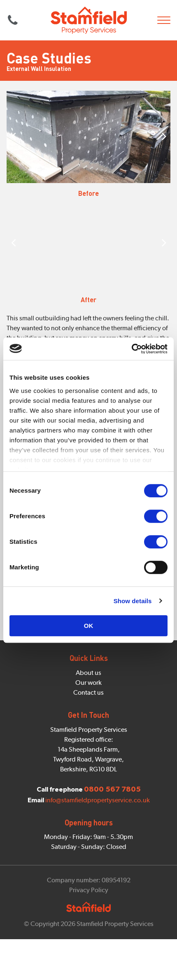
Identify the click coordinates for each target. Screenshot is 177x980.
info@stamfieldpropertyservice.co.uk (98, 800)
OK (89, 626)
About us (88, 673)
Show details (133, 601)
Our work (88, 683)
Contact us (88, 692)
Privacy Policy (89, 890)
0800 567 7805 (13, 20)
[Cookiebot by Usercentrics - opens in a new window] (132, 349)
